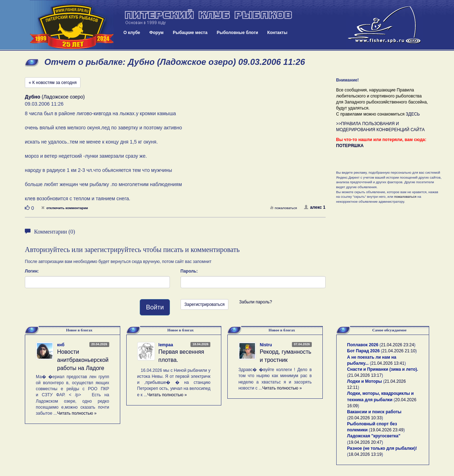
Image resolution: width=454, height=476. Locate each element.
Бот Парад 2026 (364, 351)
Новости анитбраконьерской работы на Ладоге (83, 360)
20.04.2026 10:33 (365, 418)
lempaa (166, 345)
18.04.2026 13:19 (365, 454)
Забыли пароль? (256, 302)
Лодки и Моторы (365, 381)
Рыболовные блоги (237, 33)
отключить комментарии (65, 208)
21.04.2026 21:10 (399, 351)
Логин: (32, 271)
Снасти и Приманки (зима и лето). (383, 369)
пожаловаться (283, 208)
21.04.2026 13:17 (365, 375)
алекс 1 (315, 207)
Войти (155, 307)
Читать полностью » (77, 413)
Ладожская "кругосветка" (374, 436)
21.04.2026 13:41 (388, 363)
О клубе (132, 33)
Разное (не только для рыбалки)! (382, 448)
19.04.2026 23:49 (387, 430)
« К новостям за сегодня (53, 83)
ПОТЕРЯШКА (350, 146)
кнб (61, 345)
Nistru (266, 345)
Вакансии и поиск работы (374, 412)
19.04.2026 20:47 (365, 442)
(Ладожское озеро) (55, 97)
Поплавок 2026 (363, 345)
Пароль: (189, 271)
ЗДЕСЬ (413, 114)
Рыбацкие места (190, 33)
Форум (156, 33)
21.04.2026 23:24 (397, 345)
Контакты (278, 33)
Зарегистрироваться (204, 304)
